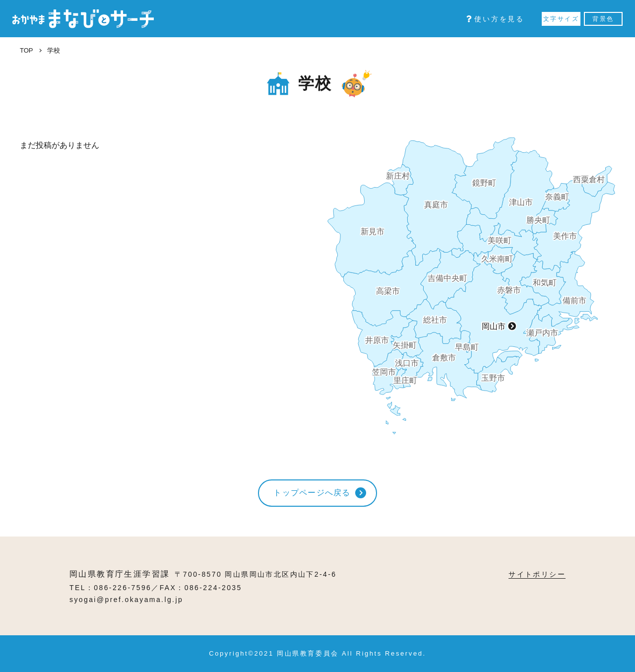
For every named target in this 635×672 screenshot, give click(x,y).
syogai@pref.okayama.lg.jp (126, 600)
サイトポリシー (537, 574)
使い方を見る (495, 19)
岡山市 (494, 326)
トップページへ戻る (312, 493)
